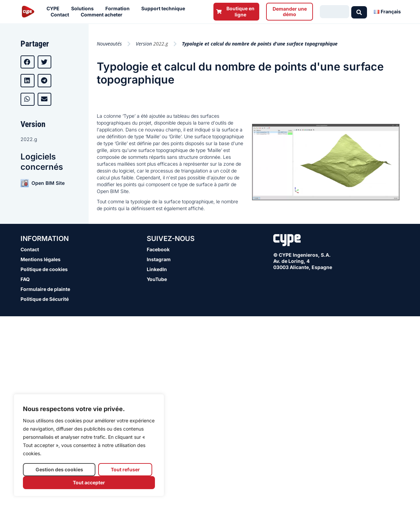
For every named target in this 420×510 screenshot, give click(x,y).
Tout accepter (89, 482)
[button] (28, 62)
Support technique (165, 9)
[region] (89, 445)
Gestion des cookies (59, 469)
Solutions (84, 9)
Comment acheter (103, 15)
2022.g (29, 139)
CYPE (55, 9)
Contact (62, 15)
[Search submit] (359, 12)
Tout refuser (125, 469)
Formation (119, 9)
